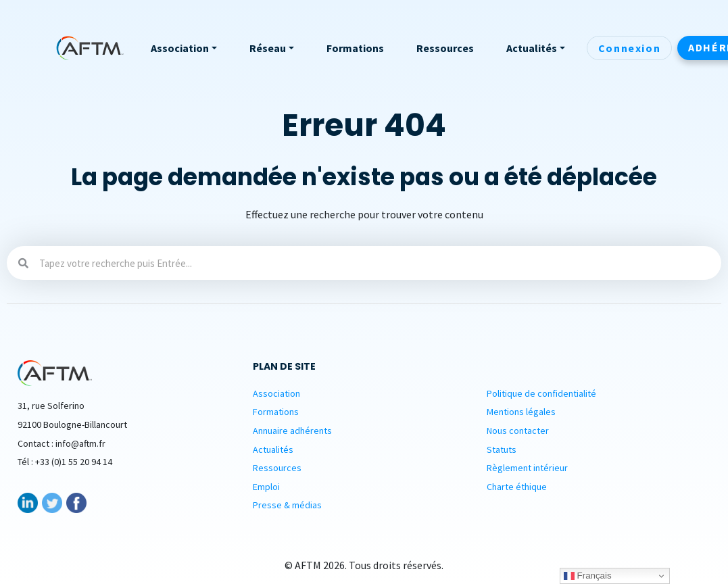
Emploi (266, 487)
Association (276, 393)
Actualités (273, 449)
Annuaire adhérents (292, 431)
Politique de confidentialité (541, 393)
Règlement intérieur (527, 468)
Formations (276, 412)
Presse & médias (287, 505)
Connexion (629, 48)
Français (588, 576)
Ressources (277, 468)
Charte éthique (517, 487)
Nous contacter (518, 431)
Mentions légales (521, 412)
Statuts (502, 449)
